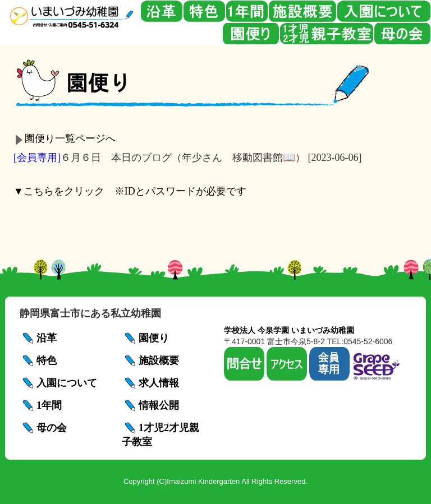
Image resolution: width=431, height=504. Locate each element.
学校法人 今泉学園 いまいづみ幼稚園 (289, 330)
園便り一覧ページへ (70, 138)
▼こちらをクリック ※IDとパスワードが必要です (130, 191)
